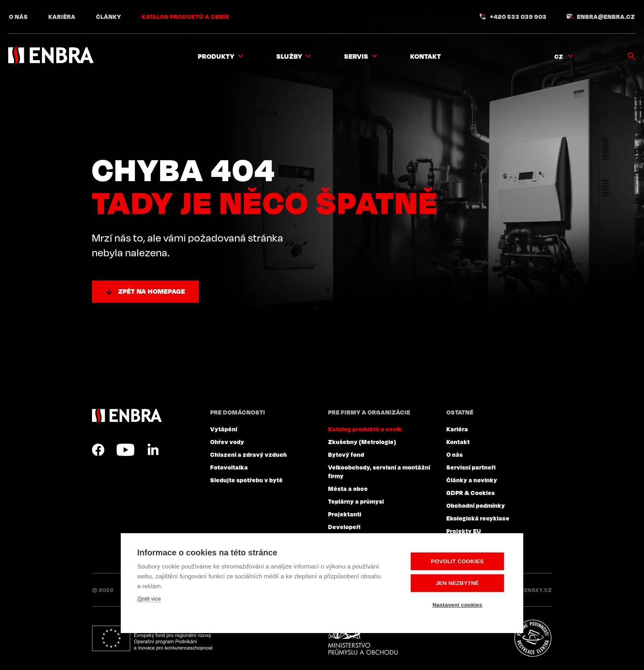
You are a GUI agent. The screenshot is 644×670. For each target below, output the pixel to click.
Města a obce (348, 488)
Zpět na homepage (152, 291)
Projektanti (345, 514)
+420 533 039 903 (518, 16)
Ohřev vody (227, 442)
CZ (559, 56)
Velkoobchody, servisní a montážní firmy (379, 471)
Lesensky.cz (533, 590)
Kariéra (62, 16)
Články (109, 16)
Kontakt (426, 56)
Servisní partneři (471, 467)
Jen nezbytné (457, 583)
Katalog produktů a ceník (186, 16)
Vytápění (224, 429)
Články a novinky (472, 480)
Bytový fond (346, 454)
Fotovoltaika (229, 467)
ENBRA (127, 416)
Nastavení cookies (457, 605)
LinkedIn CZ (153, 450)
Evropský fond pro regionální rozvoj (152, 638)
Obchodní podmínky (476, 505)
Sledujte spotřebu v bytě (247, 480)
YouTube (125, 450)
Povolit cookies (457, 561)
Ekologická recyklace (478, 518)
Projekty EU (464, 531)
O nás (18, 16)
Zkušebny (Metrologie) (362, 442)
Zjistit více (149, 599)
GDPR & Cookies (471, 493)
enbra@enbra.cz (606, 16)
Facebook (98, 450)
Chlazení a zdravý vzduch (249, 454)
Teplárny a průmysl (356, 501)
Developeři (344, 527)
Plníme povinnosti (533, 638)
